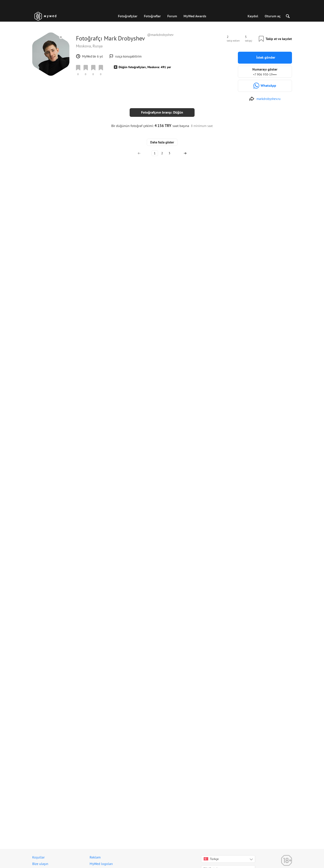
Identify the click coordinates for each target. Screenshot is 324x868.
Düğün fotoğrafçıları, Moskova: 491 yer (145, 67)
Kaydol (253, 16)
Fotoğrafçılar (128, 16)
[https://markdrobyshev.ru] (265, 99)
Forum (172, 16)
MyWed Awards (195, 16)
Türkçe (211, 859)
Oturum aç (273, 16)
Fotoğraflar (152, 16)
